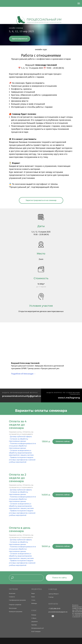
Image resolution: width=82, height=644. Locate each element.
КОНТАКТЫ (53, 604)
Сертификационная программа (17, 600)
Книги (33, 597)
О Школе (34, 618)
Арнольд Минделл (53, 594)
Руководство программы (16, 612)
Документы (34, 622)
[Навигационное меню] (79, 3)
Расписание (12, 593)
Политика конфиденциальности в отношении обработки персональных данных (22, 446)
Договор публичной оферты (21, 437)
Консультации (13, 608)
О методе (51, 597)
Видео (33, 593)
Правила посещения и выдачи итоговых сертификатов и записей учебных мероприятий (22, 460)
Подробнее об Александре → (23, 374)
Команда (34, 615)
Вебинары (34, 603)
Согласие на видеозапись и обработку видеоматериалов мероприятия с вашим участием (21, 453)
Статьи (33, 600)
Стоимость (12, 597)
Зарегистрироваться (20, 39)
